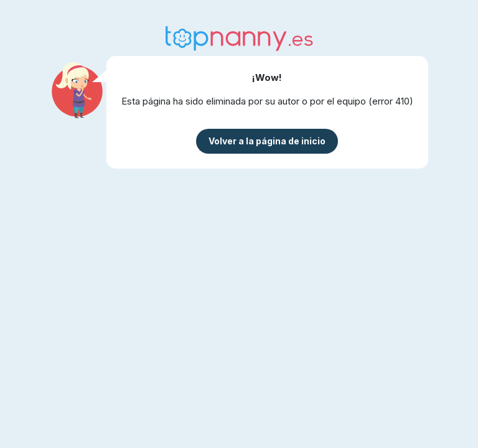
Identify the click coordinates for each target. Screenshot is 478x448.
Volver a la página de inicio (267, 141)
